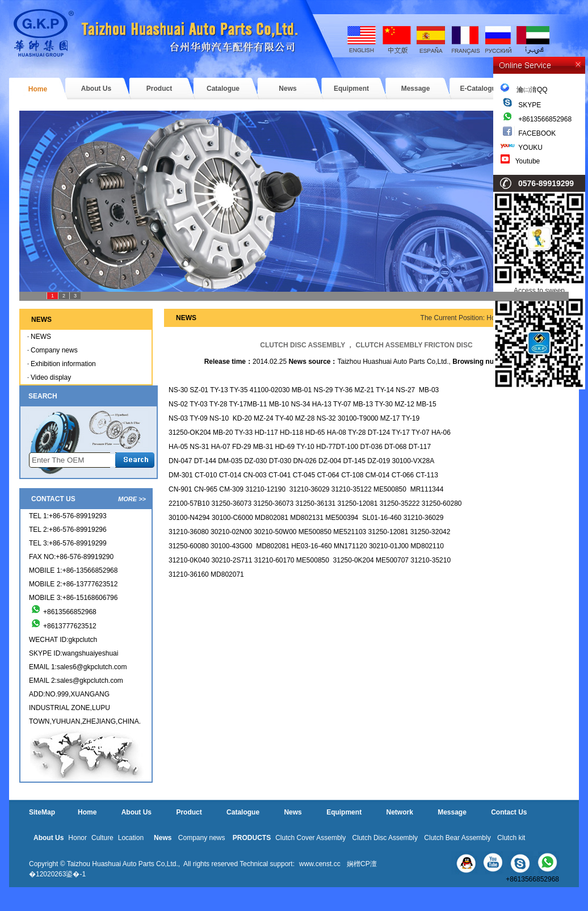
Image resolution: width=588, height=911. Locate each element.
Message (416, 89)
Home (38, 89)
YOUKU (530, 148)
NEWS (41, 337)
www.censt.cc (320, 864)
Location (131, 838)
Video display (51, 377)
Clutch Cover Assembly (310, 838)
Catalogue (223, 89)
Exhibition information (63, 364)
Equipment (351, 89)
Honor (77, 838)
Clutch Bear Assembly (457, 838)
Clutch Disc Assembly (385, 838)
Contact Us (509, 812)
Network (399, 812)
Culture (102, 838)
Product (159, 89)
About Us (96, 89)
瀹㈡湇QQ (524, 90)
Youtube (528, 161)
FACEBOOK (537, 133)
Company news (54, 350)
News (287, 89)
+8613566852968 (545, 119)
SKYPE (530, 105)
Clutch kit (511, 838)
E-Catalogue (480, 89)
